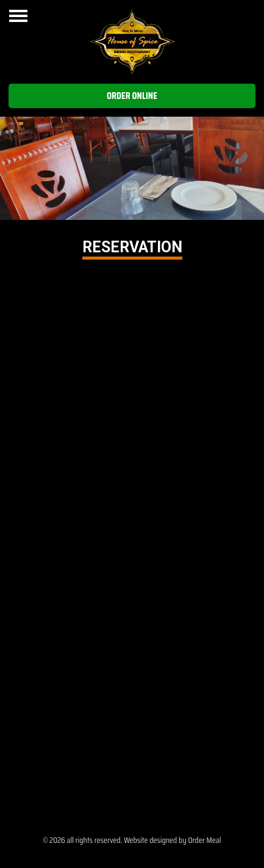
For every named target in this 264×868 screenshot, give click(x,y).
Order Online (132, 96)
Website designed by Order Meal (172, 840)
